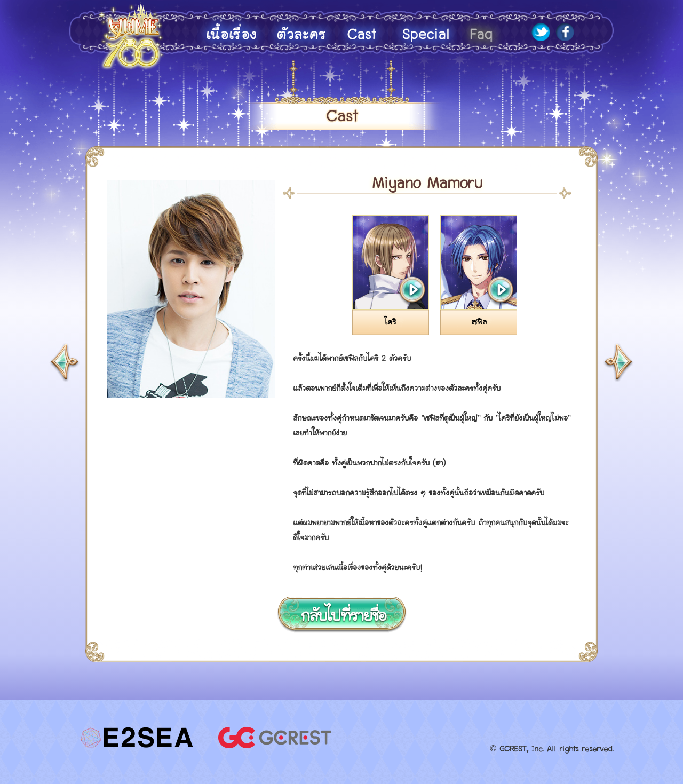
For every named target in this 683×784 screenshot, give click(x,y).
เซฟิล (479, 322)
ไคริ (390, 322)
